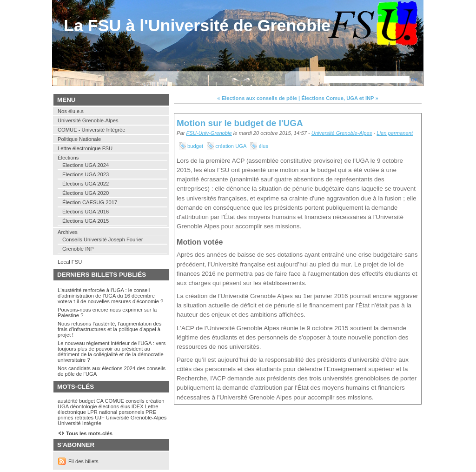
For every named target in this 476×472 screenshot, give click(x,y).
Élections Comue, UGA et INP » (340, 98)
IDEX (138, 406)
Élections (68, 158)
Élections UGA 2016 (86, 212)
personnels (131, 412)
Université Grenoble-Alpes (342, 133)
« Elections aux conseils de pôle (257, 98)
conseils (135, 401)
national (108, 412)
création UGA (231, 146)
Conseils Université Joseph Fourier (102, 239)
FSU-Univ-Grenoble (209, 133)
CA (100, 401)
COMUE (114, 401)
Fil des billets (83, 461)
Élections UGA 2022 (86, 184)
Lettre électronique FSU (85, 148)
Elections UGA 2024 (86, 165)
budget (195, 146)
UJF (100, 418)
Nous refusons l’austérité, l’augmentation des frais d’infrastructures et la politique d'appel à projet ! (109, 329)
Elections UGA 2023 (86, 174)
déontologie (84, 406)
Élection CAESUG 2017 (90, 202)
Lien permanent (395, 133)
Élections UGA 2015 (86, 221)
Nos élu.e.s (71, 111)
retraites (84, 418)
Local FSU (70, 262)
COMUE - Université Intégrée (91, 130)
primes (66, 418)
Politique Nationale (79, 139)
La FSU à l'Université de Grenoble (197, 26)
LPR (93, 412)
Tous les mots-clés (89, 433)
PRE (151, 412)
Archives (68, 232)
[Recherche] (367, 80)
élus (263, 146)
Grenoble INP (78, 249)
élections (109, 406)
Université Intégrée (79, 423)
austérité (68, 401)
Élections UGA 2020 (86, 193)
